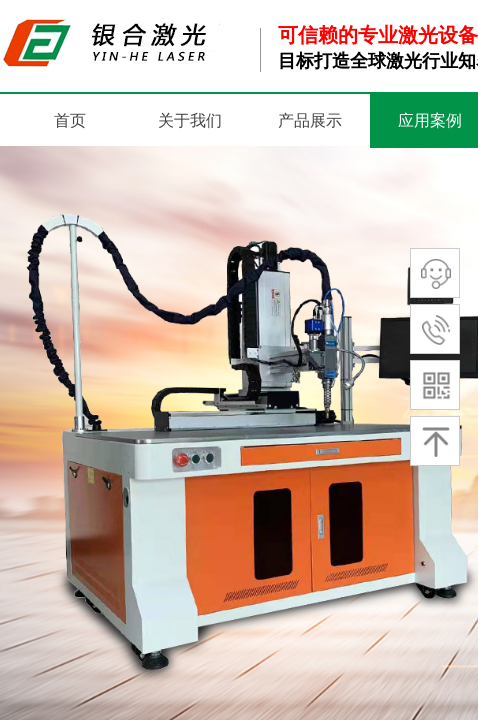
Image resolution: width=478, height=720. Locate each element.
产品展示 (310, 120)
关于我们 (190, 120)
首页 (70, 120)
